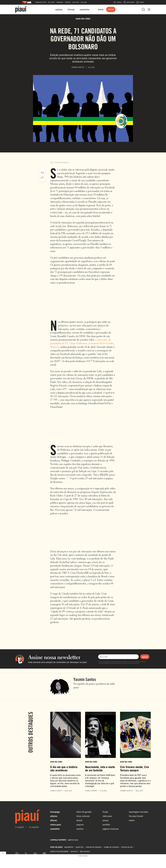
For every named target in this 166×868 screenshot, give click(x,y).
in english (20, 827)
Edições (54, 816)
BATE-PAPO (129, 2)
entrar (101, 9)
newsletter (85, 9)
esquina (80, 824)
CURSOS (68, 2)
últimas (71, 9)
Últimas (54, 820)
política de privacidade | (60, 851)
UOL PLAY (76, 2)
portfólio (106, 824)
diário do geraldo (84, 812)
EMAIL (140, 2)
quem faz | (81, 847)
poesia (105, 820)
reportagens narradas (138, 812)
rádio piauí (107, 816)
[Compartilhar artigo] (42, 178)
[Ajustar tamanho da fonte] (42, 172)
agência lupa (73, 840)
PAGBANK (60, 2)
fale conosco (85, 851)
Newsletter (55, 829)
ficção (105, 812)
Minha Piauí (56, 824)
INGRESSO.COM (41, 2)
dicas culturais (83, 816)
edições (59, 9)
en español (34, 827)
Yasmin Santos (85, 679)
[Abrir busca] (143, 9)
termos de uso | (128, 847)
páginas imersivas (111, 829)
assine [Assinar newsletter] (145, 657)
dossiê (79, 820)
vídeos (132, 820)
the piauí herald (136, 816)
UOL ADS (84, 2)
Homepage (55, 812)
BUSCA (118, 2)
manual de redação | (95, 847)
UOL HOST (51, 2)
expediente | (70, 847)
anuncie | (75, 851)
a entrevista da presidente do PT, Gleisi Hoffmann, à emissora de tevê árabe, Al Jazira (82, 343)
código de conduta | (112, 847)
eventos (80, 829)
